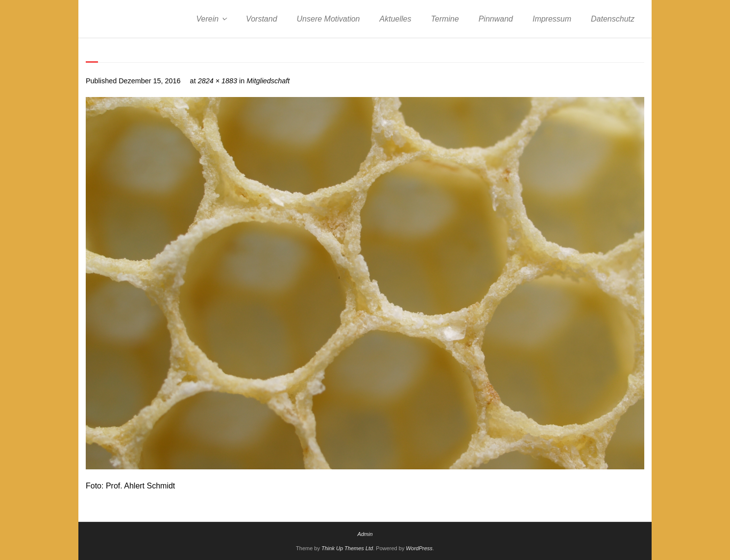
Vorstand (261, 19)
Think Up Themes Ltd (347, 548)
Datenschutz (613, 19)
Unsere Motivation (328, 19)
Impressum (552, 19)
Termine (445, 19)
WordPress (419, 548)
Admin (365, 534)
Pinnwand (496, 19)
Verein (207, 19)
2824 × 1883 (218, 81)
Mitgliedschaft (268, 81)
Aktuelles (396, 19)
